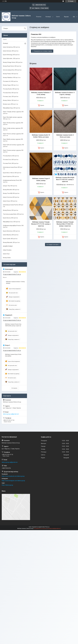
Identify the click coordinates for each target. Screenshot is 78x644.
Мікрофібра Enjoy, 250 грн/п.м (11, 108)
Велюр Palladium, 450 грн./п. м (12, 78)
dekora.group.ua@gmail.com (11, 414)
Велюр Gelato (7, 258)
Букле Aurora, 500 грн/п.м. (10, 218)
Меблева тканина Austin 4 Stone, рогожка (65, 136)
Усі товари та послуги (52, 244)
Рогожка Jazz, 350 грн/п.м (11, 97)
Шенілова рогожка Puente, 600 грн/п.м (13, 206)
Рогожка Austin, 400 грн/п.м (11, 89)
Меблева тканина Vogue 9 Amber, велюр (41, 179)
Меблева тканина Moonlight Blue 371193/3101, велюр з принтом (65, 180)
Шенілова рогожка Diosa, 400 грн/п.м (13, 168)
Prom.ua (47, 527)
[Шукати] (25, 28)
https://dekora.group (7, 485)
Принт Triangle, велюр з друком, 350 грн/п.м (13, 113)
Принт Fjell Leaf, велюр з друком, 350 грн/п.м (13, 146)
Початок (39, 17)
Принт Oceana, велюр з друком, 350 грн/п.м (13, 151)
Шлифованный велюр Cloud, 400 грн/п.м (12, 181)
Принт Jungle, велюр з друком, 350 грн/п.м (13, 129)
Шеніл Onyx (6, 254)
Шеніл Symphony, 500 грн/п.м (11, 47)
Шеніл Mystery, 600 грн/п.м (11, 235)
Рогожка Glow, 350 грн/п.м (11, 93)
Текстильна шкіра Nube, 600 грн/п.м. (13, 214)
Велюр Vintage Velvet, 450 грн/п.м (13, 62)
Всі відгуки (14, 388)
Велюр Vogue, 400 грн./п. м (11, 85)
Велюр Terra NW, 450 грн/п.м (11, 193)
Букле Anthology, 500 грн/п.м (11, 55)
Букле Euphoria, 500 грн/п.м (11, 176)
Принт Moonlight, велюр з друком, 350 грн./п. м (13, 118)
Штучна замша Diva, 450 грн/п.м (12, 70)
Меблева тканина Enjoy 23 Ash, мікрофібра (13, 355)
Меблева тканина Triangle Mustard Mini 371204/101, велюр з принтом (65, 224)
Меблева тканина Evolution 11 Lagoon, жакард (65, 94)
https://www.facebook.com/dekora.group (13, 476)
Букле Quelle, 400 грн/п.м (10, 239)
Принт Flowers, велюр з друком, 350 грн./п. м (13, 135)
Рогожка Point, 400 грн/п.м (11, 163)
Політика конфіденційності (54, 528)
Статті (58, 17)
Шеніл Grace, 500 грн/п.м (10, 201)
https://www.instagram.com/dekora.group (13, 481)
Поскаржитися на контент (40, 528)
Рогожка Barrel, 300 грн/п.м (11, 156)
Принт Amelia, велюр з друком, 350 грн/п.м (13, 124)
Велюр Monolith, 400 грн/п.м (11, 190)
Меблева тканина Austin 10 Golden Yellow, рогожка (41, 136)
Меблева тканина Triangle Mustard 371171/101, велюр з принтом (41, 224)
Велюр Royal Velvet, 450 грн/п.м (12, 66)
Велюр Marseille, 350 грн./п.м (11, 242)
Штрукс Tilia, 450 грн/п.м (10, 186)
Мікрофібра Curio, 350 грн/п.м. (12, 222)
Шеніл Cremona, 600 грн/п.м (11, 197)
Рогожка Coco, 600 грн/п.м (11, 160)
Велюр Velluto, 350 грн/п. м (11, 100)
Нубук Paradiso (7, 250)
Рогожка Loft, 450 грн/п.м (10, 81)
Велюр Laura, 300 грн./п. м (10, 104)
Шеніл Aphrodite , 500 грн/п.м (11, 58)
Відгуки (66, 17)
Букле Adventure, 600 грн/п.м (11, 231)
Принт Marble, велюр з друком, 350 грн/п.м (13, 140)
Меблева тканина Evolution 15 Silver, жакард (15, 282)
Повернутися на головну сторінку (43, 51)
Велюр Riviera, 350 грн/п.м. (11, 210)
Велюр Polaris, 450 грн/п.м (11, 74)
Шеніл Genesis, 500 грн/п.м (11, 51)
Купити (42, 105)
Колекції (48, 17)
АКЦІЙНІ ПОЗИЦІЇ (8, 246)
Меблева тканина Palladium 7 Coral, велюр (41, 94)
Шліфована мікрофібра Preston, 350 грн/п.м (13, 226)
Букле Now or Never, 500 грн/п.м (12, 173)
